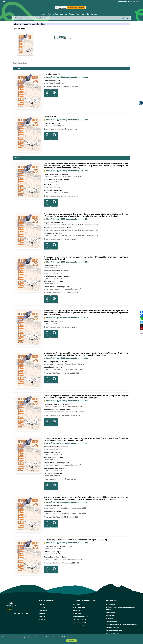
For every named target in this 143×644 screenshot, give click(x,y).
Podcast (42, 617)
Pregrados (76, 604)
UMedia (42, 604)
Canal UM (42, 607)
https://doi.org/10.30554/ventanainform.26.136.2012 (66, 262)
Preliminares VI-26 (52, 74)
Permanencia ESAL (112, 628)
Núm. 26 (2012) (60, 37)
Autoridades (110, 604)
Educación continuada (80, 617)
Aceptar (72, 641)
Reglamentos (111, 612)
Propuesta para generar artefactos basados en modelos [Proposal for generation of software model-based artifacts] (86, 258)
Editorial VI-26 (50, 117)
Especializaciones (79, 607)
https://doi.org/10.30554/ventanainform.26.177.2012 (66, 120)
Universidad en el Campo (81, 623)
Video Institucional (79, 620)
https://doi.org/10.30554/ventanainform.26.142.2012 (66, 401)
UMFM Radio (43, 611)
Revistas (42, 614)
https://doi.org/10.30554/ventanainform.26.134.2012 (66, 219)
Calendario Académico (114, 631)
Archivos (23, 24)
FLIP (54, 93)
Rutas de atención (112, 634)
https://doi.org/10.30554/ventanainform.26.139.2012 (66, 502)
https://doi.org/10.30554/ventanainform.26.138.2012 (66, 443)
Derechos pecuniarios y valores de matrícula (122, 625)
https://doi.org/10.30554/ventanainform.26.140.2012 (66, 318)
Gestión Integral (112, 621)
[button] (141, 103)
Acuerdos (109, 618)
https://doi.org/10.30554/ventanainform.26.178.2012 (66, 77)
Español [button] (136, 1)
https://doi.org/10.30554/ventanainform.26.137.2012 (66, 358)
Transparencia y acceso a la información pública (120, 608)
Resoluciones (111, 615)
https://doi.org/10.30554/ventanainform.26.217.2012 (66, 171)
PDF (47, 93)
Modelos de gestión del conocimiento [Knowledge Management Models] (75, 540)
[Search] (68, 18)
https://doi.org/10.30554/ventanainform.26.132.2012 (66, 543)
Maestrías (76, 611)
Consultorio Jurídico (80, 626)
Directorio (43, 620)
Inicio (16, 24)
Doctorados (77, 614)
